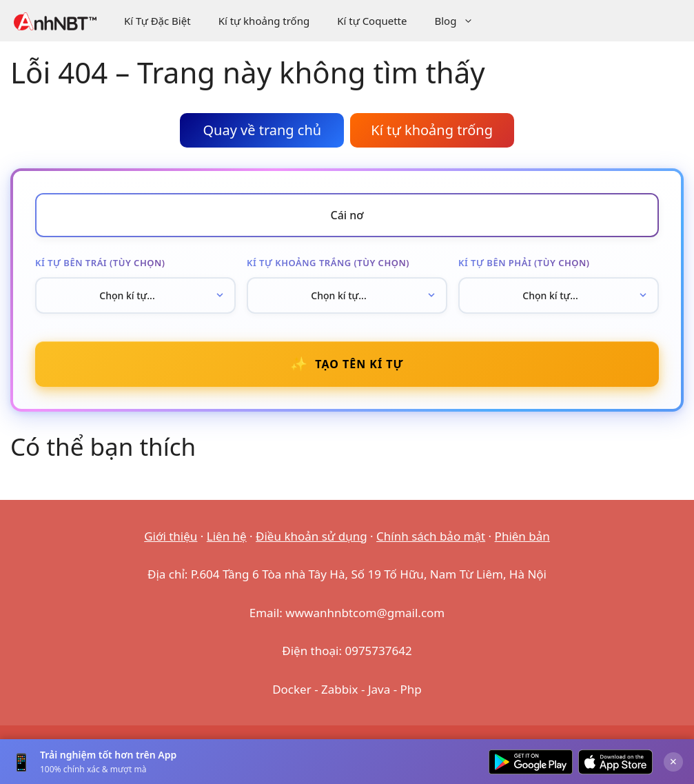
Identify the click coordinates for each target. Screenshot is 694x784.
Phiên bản (522, 536)
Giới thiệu (171, 536)
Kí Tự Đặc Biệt (157, 21)
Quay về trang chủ (262, 130)
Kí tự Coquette (372, 21)
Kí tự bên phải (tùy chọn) (524, 263)
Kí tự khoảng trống (264, 21)
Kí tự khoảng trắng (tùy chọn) (328, 263)
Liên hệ (227, 536)
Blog (461, 21)
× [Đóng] (673, 761)
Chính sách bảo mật (431, 536)
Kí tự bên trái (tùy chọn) (100, 263)
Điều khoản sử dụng (312, 536)
